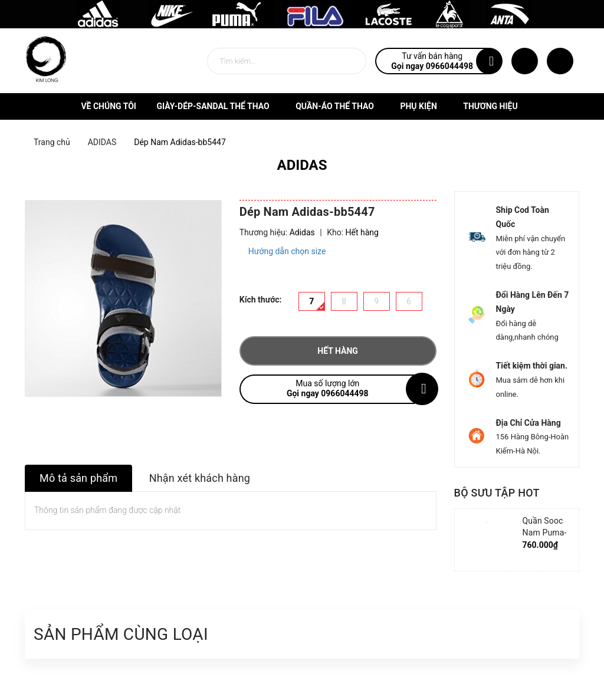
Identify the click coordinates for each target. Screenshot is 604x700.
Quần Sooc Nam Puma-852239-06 (545, 533)
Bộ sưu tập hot (497, 493)
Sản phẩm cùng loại (121, 634)
